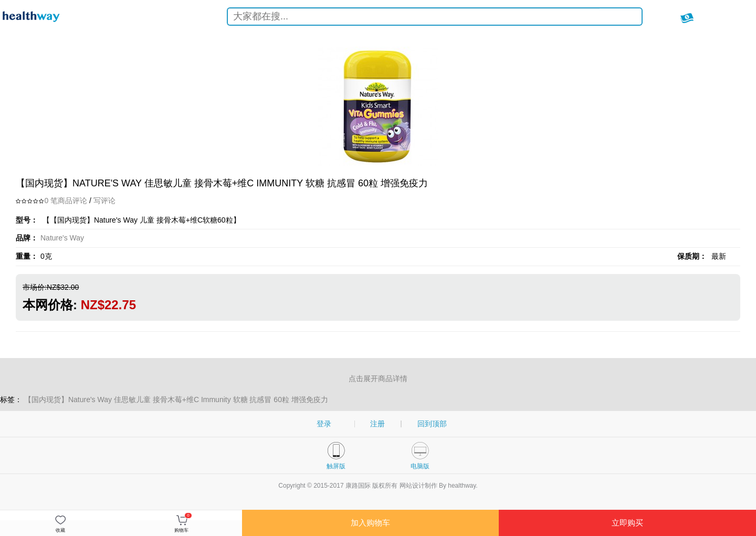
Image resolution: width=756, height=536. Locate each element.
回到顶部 (432, 424)
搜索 (626, 18)
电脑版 (420, 466)
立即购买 (627, 523)
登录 (324, 424)
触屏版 (336, 466)
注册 (377, 424)
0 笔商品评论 (66, 201)
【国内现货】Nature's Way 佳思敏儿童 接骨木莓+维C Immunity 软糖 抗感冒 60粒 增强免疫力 (176, 400)
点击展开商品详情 (378, 379)
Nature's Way (62, 238)
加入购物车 (370, 523)
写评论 (104, 201)
